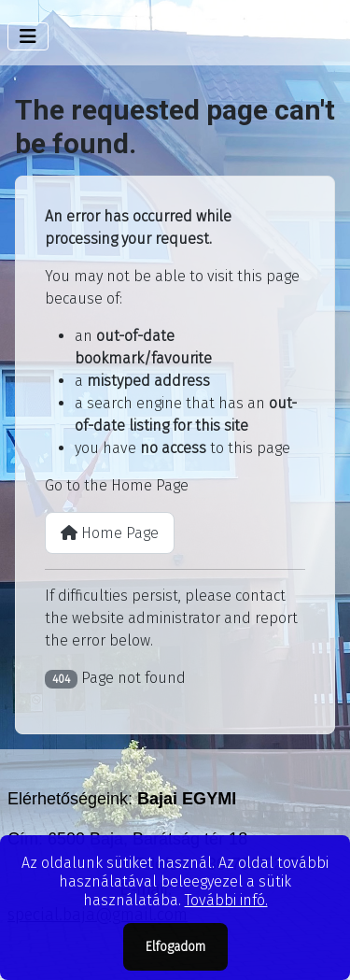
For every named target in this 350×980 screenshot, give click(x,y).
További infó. (226, 900)
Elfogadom (175, 947)
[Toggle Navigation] (28, 36)
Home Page (110, 533)
